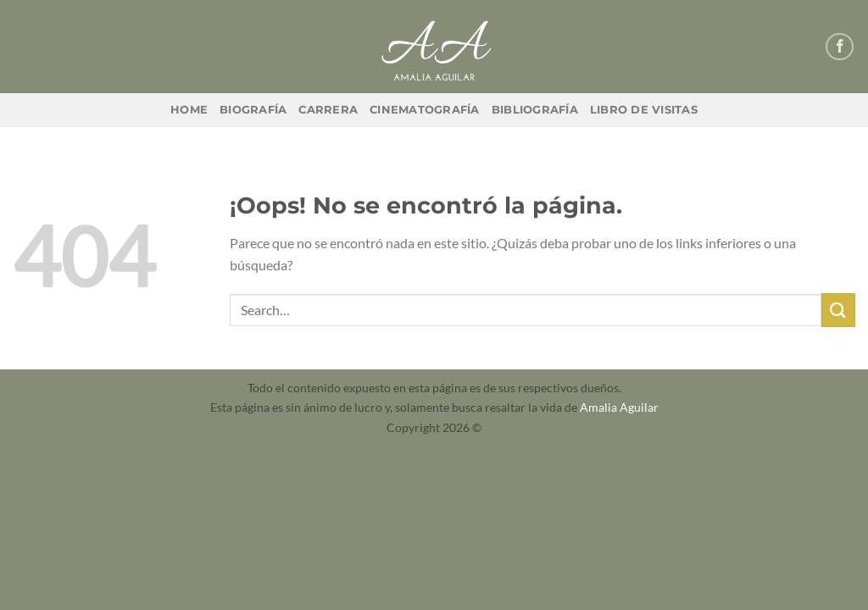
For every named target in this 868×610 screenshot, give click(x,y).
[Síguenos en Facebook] (840, 47)
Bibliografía (535, 110)
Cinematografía (425, 110)
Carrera (328, 110)
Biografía (253, 110)
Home (189, 110)
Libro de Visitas (644, 110)
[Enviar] (838, 310)
